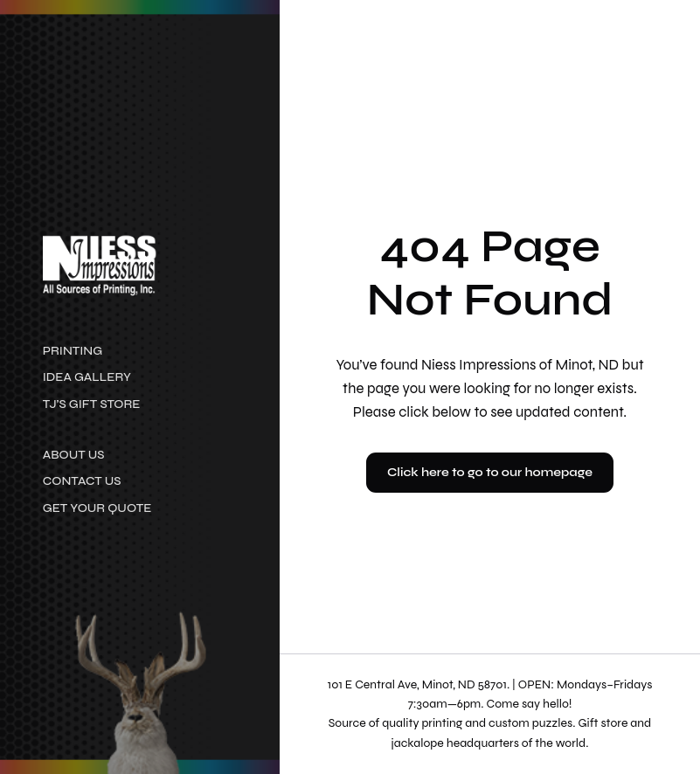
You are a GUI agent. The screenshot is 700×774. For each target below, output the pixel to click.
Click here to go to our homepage (490, 472)
